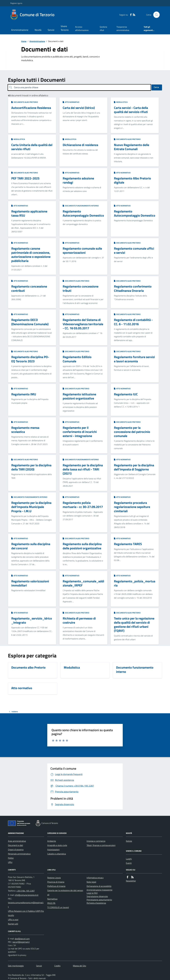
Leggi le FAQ (92, 893)
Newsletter (131, 881)
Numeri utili (13, 924)
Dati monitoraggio (16, 966)
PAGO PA (51, 903)
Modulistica (121, 102)
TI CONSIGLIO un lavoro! (58, 907)
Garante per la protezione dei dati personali (65, 892)
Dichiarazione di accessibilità (99, 886)
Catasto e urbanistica (57, 854)
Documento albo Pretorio (25, 102)
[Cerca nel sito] (155, 15)
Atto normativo (71, 102)
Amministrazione (20, 30)
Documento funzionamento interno (81, 206)
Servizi (51, 30)
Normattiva (52, 899)
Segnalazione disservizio (97, 896)
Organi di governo (16, 849)
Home (24, 41)
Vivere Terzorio (65, 28)
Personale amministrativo (19, 854)
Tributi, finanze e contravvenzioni (101, 845)
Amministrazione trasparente (99, 890)
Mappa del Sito (79, 966)
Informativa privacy (95, 878)
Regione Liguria (16, 3)
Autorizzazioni (53, 849)
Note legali (91, 882)
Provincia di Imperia (56, 882)
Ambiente (52, 841)
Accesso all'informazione (82, 28)
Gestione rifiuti (103, 28)
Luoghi (129, 859)
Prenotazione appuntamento (99, 900)
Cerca (156, 87)
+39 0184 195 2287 (25, 891)
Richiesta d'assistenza (96, 903)
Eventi (129, 863)
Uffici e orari (13, 920)
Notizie (129, 841)
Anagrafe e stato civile (57, 845)
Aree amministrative (17, 841)
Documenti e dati (15, 845)
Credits (57, 966)
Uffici (10, 862)
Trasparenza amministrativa (123, 28)
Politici (11, 858)
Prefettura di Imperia (56, 886)
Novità (38, 30)
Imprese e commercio (96, 841)
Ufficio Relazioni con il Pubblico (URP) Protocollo (26, 913)
